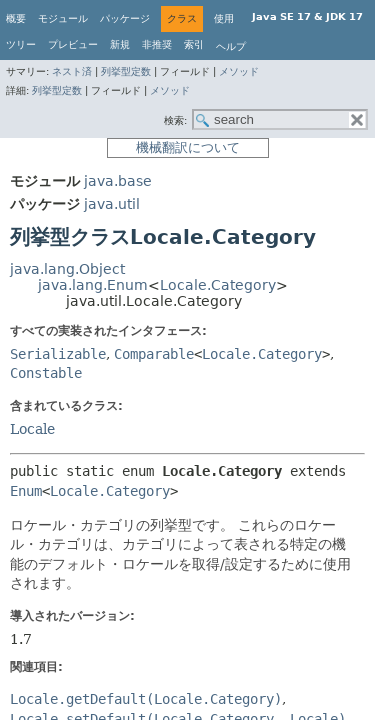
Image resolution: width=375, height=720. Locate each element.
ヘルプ (231, 46)
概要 (16, 18)
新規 (120, 44)
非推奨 (157, 44)
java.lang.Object (67, 269)
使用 (224, 18)
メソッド (239, 71)
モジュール (63, 18)
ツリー (21, 44)
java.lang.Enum (93, 285)
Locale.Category (218, 285)
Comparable (154, 354)
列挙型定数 (126, 71)
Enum (26, 491)
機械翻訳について (188, 147)
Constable (46, 373)
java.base (118, 181)
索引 (194, 44)
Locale (32, 429)
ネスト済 (72, 71)
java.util (112, 204)
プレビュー (73, 44)
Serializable (58, 354)
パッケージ (125, 18)
